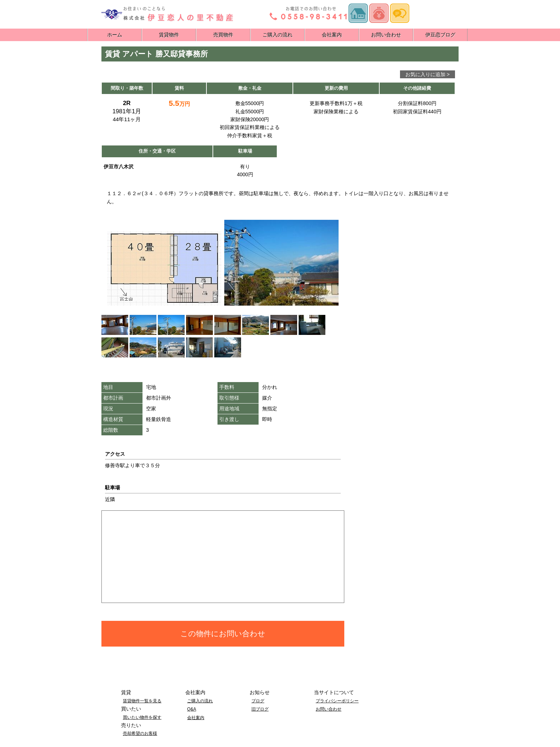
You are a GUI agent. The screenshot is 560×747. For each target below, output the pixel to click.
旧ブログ (260, 709)
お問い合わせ (386, 35)
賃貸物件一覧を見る (142, 701)
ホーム (115, 35)
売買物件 (223, 35)
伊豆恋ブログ (440, 35)
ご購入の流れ (277, 35)
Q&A (192, 709)
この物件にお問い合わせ (223, 634)
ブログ (258, 701)
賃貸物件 (169, 35)
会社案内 (332, 35)
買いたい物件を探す (142, 717)
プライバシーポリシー (337, 701)
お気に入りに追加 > (427, 74)
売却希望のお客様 (140, 733)
